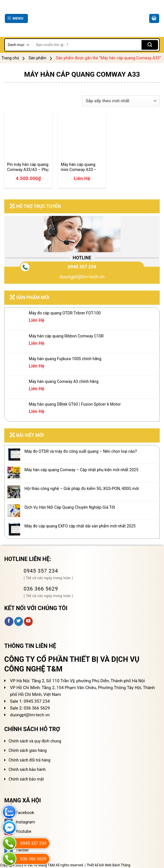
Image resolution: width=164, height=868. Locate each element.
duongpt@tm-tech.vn (82, 277)
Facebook (19, 813)
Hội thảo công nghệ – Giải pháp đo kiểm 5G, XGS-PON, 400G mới (82, 489)
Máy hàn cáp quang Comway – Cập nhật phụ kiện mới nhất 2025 (81, 470)
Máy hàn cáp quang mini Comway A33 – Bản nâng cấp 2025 (78, 167)
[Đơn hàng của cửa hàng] (121, 101)
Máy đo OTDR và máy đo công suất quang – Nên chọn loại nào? (81, 451)
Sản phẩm (37, 58)
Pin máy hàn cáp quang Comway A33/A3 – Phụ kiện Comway (28, 167)
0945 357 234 (82, 267)
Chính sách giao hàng (28, 750)
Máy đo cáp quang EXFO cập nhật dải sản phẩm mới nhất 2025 (80, 526)
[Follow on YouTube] (28, 621)
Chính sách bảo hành (27, 769)
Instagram (20, 822)
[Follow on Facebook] (9, 621)
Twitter (17, 850)
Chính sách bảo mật (26, 779)
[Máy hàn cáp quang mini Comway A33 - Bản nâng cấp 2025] (82, 138)
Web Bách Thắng (118, 865)
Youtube (18, 831)
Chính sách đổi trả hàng (29, 760)
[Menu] (16, 19)
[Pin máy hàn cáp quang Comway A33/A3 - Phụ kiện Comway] (28, 138)
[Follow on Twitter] (19, 621)
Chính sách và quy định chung (35, 741)
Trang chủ (10, 58)
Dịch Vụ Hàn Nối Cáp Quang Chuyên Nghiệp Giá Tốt (70, 507)
